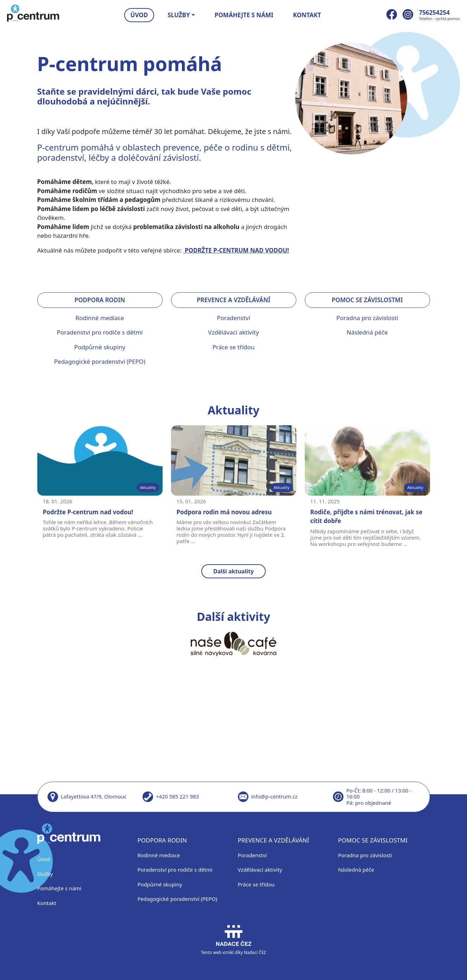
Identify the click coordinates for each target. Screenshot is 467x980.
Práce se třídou (234, 347)
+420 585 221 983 (177, 796)
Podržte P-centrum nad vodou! (88, 512)
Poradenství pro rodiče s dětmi (100, 332)
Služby (45, 874)
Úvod (139, 15)
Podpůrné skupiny (100, 347)
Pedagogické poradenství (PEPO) (100, 361)
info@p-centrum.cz (274, 796)
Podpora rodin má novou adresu (224, 512)
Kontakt (307, 15)
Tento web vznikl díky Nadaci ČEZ (234, 940)
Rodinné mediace (100, 318)
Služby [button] (179, 15)
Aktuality (148, 487)
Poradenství (233, 318)
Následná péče (367, 332)
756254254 (434, 12)
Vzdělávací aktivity (233, 332)
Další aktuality (233, 571)
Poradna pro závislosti (367, 318)
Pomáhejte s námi (244, 15)
